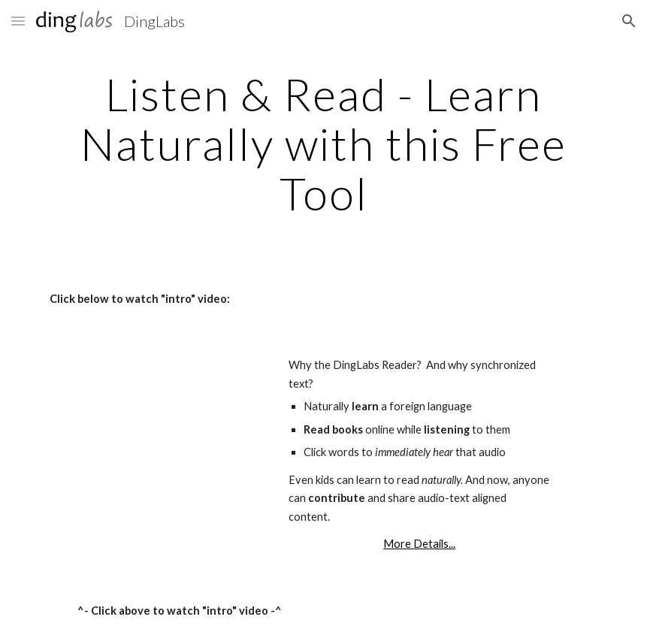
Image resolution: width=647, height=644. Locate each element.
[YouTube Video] (132, 428)
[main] (324, 144)
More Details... (419, 544)
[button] (18, 21)
